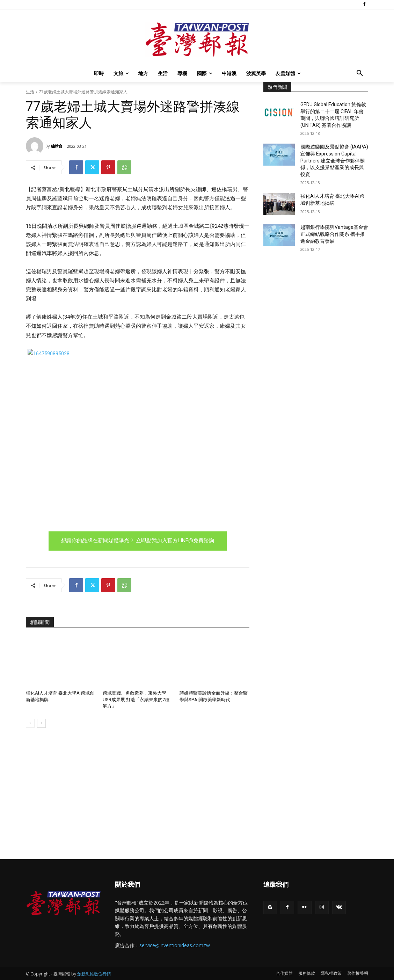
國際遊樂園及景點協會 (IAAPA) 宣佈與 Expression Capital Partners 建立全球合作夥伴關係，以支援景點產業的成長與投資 (334, 160)
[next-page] (41, 723)
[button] (360, 73)
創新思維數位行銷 (94, 974)
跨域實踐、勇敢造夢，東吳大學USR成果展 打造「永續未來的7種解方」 (136, 699)
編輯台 (57, 146)
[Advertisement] (316, 311)
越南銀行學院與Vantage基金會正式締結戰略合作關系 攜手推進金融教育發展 (334, 234)
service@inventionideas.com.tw (175, 945)
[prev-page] (30, 723)
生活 (30, 92)
